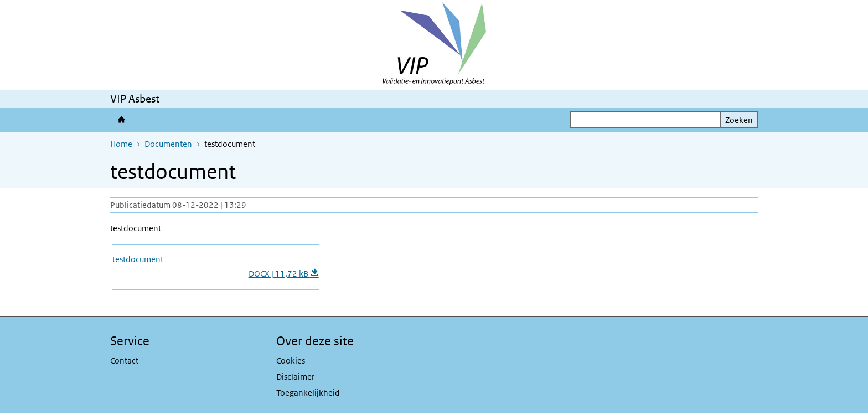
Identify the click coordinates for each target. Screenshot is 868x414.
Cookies (291, 361)
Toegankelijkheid (308, 393)
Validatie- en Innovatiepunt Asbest (124, 120)
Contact (124, 361)
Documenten (168, 144)
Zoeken (739, 120)
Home (121, 144)
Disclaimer (295, 377)
